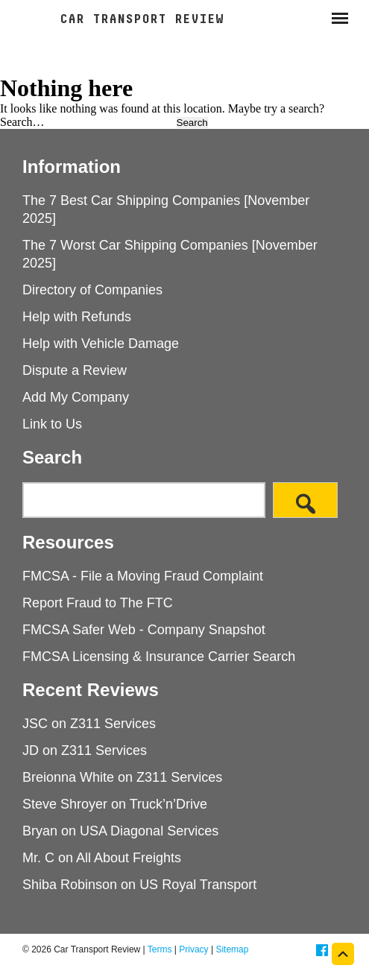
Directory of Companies (92, 290)
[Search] (305, 500)
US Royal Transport (198, 885)
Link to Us (52, 424)
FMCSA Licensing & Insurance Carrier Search (159, 657)
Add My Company (76, 397)
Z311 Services (113, 724)
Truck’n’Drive (168, 804)
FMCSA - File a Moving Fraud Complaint (143, 576)
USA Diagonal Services (149, 831)
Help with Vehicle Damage (101, 344)
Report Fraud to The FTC (98, 603)
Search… (22, 122)
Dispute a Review (75, 370)
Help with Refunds (77, 317)
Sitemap (232, 949)
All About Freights (129, 858)
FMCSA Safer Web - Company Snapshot (144, 630)
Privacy (193, 949)
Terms (160, 949)
